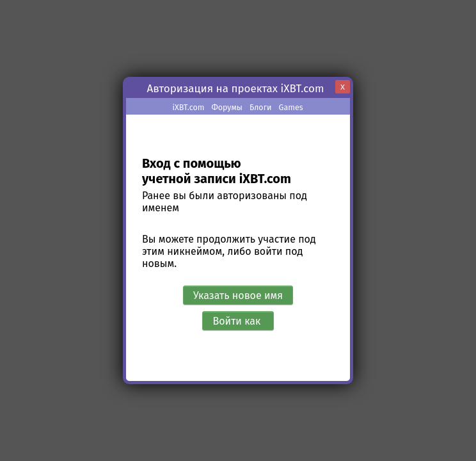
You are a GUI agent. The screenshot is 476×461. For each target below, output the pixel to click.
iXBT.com (188, 107)
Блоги (261, 107)
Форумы (227, 107)
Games (291, 107)
